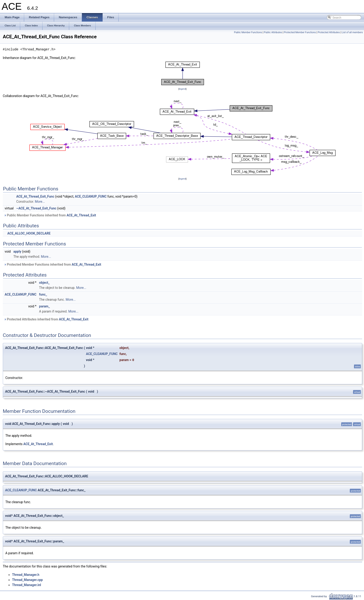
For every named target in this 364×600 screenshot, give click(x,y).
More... (40, 202)
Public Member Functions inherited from (50, 215)
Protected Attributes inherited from (46, 319)
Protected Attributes (329, 32)
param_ (44, 306)
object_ (44, 283)
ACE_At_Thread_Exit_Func (35, 196)
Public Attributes (273, 32)
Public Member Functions (248, 32)
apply (17, 251)
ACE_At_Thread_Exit (81, 215)
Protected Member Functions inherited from (53, 264)
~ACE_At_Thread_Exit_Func (36, 208)
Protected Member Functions (300, 32)
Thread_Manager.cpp (27, 580)
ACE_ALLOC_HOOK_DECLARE (29, 233)
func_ (43, 294)
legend (182, 89)
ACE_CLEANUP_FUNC (91, 196)
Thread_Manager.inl (27, 585)
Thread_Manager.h (26, 575)
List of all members (352, 32)
